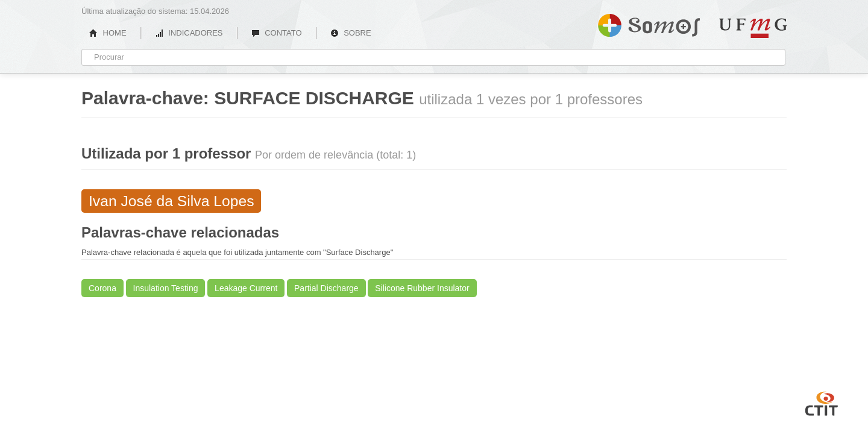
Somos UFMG (649, 23)
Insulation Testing (166, 288)
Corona (102, 288)
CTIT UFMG (822, 402)
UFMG (753, 28)
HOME (108, 33)
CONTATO (277, 33)
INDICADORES (189, 33)
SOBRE (351, 33)
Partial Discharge (326, 288)
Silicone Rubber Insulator (422, 288)
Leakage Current (246, 288)
